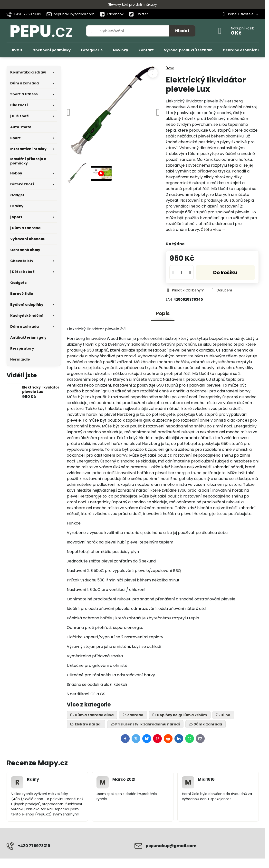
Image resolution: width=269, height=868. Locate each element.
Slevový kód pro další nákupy (133, 4)
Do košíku (225, 272)
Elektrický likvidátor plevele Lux (41, 389)
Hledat (182, 31)
